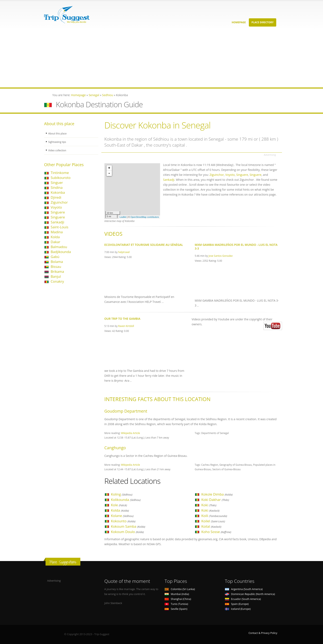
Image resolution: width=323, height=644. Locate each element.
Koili (214, 516)
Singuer (57, 183)
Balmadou (59, 247)
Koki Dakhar (215, 500)
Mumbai (177, 594)
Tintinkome (60, 173)
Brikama (57, 271)
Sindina (57, 187)
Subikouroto (61, 178)
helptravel (124, 252)
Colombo (180, 589)
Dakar (56, 242)
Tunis (176, 604)
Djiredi (56, 197)
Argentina (244, 589)
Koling (122, 494)
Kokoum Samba (128, 526)
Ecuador (243, 599)
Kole (119, 505)
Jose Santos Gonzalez (221, 256)
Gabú (55, 257)
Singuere (58, 212)
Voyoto (56, 207)
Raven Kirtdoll (126, 326)
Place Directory (263, 22)
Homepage (239, 22)
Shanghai (178, 599)
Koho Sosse (216, 532)
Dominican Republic (250, 594)
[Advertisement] (124, 59)
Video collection (58, 150)
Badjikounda (61, 252)
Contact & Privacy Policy (263, 633)
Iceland (238, 609)
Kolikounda (126, 500)
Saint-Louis (60, 227)
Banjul (56, 276)
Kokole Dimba (217, 494)
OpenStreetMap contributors (145, 217)
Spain (237, 604)
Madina (57, 232)
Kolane (122, 516)
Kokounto (123, 521)
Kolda (55, 237)
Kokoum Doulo (128, 532)
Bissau (56, 267)
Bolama (57, 262)
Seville (176, 609)
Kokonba (58, 192)
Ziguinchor (59, 202)
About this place (58, 133)
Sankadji (57, 222)
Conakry (57, 281)
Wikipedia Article (130, 433)
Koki (209, 505)
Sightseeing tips (58, 142)
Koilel (213, 521)
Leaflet (123, 217)
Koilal (211, 526)
